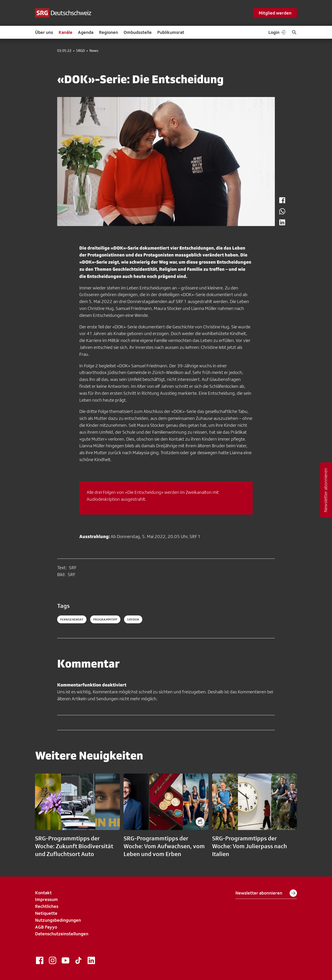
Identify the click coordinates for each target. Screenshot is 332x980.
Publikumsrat (171, 32)
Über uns (44, 32)
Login (277, 32)
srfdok (133, 619)
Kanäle (65, 32)
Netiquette (46, 913)
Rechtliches (47, 906)
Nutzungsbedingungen (58, 920)
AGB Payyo (46, 927)
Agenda (86, 32)
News (94, 51)
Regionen (108, 32)
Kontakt (43, 893)
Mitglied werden (275, 13)
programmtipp (105, 619)
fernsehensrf (72, 619)
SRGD (80, 51)
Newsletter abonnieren (266, 893)
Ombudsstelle (138, 32)
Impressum (46, 899)
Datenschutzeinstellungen (62, 934)
